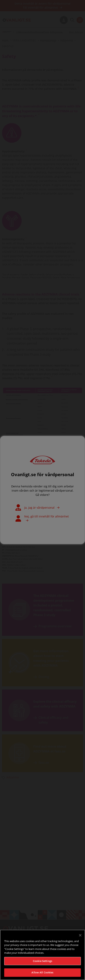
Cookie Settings (42, 965)
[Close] (80, 939)
